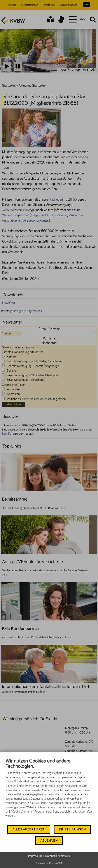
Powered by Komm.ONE (49, 864)
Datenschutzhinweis (58, 856)
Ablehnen (49, 840)
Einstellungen (72, 829)
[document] (49, 791)
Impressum (35, 856)
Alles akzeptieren (29, 829)
